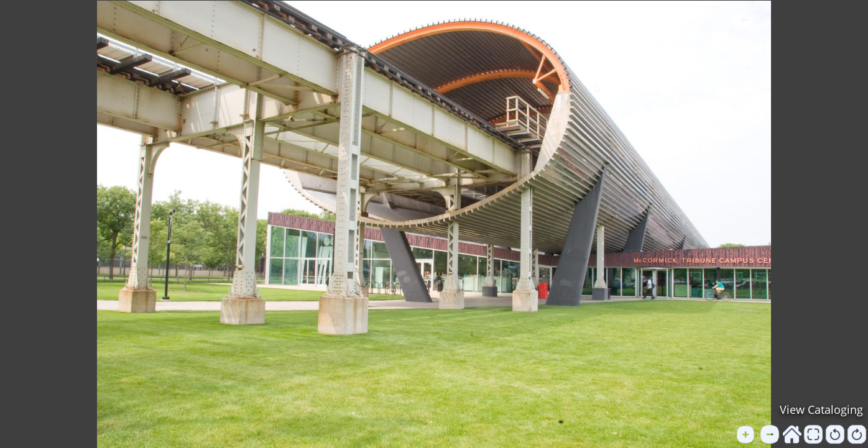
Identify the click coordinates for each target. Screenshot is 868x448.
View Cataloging (821, 409)
